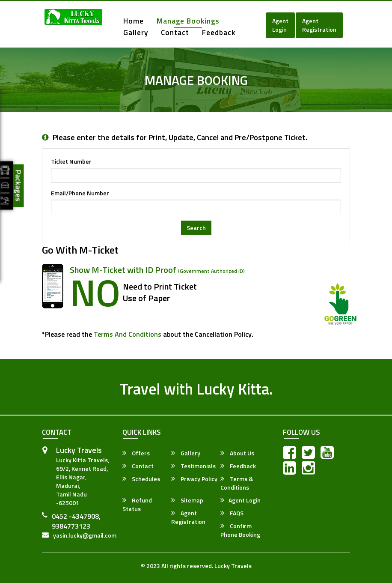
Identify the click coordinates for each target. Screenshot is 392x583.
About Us (237, 453)
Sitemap (187, 500)
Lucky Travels (233, 566)
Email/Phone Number (80, 193)
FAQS (232, 513)
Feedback (219, 33)
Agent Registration (319, 25)
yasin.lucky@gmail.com (85, 535)
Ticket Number (71, 161)
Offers (136, 453)
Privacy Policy (194, 479)
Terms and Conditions (128, 334)
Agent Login (280, 25)
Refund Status (137, 505)
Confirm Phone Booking (240, 530)
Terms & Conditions (237, 483)
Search (196, 228)
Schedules (141, 479)
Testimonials (193, 466)
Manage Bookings (188, 22)
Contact (175, 33)
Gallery (136, 33)
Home (134, 22)
